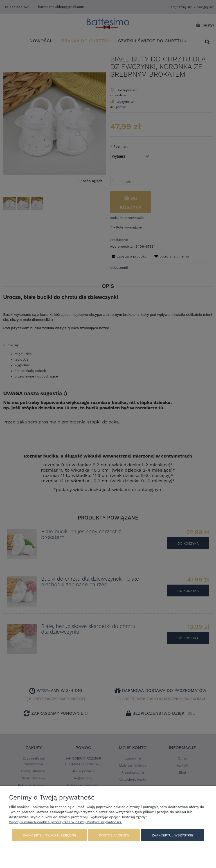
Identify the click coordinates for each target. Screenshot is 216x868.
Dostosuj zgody (114, 835)
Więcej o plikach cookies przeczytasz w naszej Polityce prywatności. (65, 822)
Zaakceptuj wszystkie (173, 835)
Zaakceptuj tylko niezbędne (49, 835)
